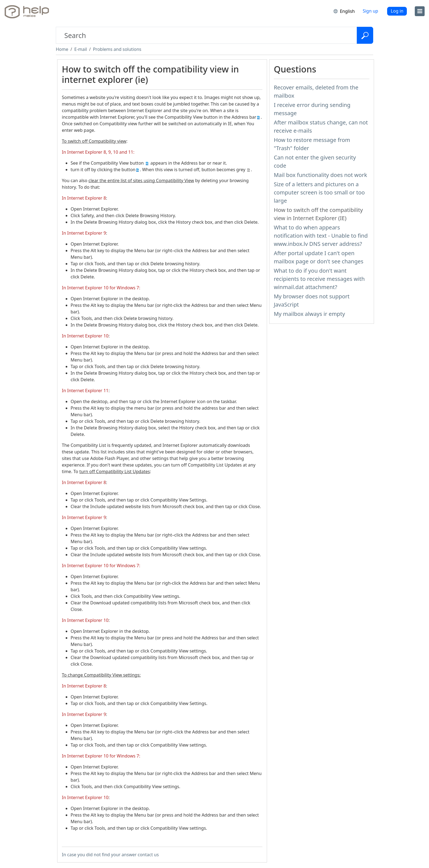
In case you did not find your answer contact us (110, 855)
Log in (397, 11)
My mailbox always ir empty (309, 314)
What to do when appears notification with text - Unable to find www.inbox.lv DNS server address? (321, 236)
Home (62, 49)
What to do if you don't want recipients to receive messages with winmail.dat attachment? (319, 279)
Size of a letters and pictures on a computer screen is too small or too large (319, 192)
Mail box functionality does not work (321, 175)
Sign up (371, 11)
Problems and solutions (117, 49)
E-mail (80, 49)
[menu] (420, 11)
